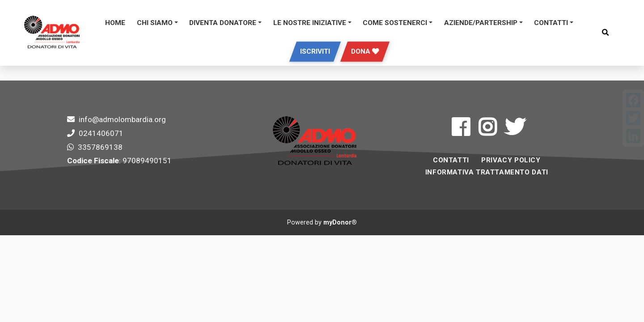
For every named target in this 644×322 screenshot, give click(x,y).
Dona (365, 51)
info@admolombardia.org (122, 119)
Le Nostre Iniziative (310, 23)
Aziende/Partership (481, 23)
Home (115, 23)
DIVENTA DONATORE (223, 23)
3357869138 (100, 147)
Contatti (551, 23)
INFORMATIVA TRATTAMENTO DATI (487, 172)
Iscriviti (315, 51)
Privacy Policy (511, 160)
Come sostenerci (395, 23)
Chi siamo (155, 23)
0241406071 (101, 133)
